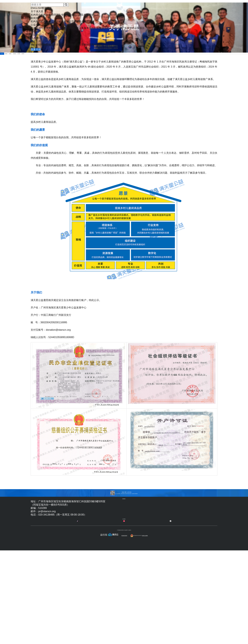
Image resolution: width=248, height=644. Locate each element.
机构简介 (59, 70)
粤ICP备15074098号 (124, 640)
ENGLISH (175, 4)
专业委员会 (137, 70)
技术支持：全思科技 (183, 640)
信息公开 (187, 9)
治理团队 (110, 70)
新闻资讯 (108, 9)
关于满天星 (92, 9)
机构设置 (85, 70)
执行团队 (163, 70)
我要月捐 (207, 6)
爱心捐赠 (140, 9)
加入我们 (171, 9)
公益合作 (155, 9)
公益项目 (124, 9)
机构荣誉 (189, 70)
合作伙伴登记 (158, 620)
